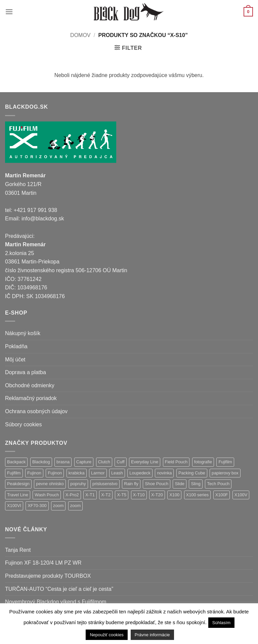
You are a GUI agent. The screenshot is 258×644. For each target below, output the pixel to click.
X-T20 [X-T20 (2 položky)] (157, 495)
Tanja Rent (18, 550)
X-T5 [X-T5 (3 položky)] (122, 495)
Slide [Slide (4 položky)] (179, 484)
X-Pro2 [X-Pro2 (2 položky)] (72, 495)
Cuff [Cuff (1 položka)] (120, 462)
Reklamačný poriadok (31, 398)
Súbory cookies (23, 424)
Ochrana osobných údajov (36, 411)
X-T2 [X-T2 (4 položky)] (106, 495)
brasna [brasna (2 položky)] (63, 462)
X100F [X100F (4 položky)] (222, 495)
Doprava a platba (26, 372)
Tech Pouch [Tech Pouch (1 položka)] (218, 484)
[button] (9, 12)
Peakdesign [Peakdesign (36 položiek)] (18, 484)
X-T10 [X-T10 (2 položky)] (139, 495)
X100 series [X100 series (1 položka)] (198, 495)
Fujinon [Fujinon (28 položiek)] (34, 473)
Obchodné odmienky (30, 385)
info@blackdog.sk (43, 219)
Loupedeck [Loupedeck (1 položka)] (140, 473)
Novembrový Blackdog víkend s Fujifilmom (56, 602)
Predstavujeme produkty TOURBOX (48, 576)
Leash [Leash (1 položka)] (117, 473)
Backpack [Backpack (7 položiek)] (16, 462)
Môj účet (15, 360)
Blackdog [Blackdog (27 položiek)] (41, 462)
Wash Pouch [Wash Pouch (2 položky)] (47, 495)
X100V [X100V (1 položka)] (241, 495)
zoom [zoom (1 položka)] (75, 506)
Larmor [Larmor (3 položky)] (98, 473)
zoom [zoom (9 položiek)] (58, 506)
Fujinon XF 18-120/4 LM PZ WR (43, 563)
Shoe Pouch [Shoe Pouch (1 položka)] (157, 484)
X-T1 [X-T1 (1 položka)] (90, 495)
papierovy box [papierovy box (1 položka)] (225, 473)
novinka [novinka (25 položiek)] (164, 473)
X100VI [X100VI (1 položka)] (14, 506)
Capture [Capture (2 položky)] (84, 462)
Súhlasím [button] (221, 623)
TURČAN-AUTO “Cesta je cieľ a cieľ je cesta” (59, 589)
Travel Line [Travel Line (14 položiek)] (18, 495)
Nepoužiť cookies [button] (106, 635)
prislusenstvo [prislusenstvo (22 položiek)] (105, 484)
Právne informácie (152, 635)
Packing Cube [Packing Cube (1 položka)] (192, 473)
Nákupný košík (23, 333)
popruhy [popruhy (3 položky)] (78, 484)
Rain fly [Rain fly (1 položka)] (131, 484)
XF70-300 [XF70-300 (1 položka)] (37, 506)
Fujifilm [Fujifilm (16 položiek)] (14, 473)
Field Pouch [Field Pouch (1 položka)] (176, 462)
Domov (80, 35)
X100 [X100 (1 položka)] (174, 495)
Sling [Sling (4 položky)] (196, 484)
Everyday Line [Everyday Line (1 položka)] (145, 462)
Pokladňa (16, 346)
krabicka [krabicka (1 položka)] (77, 473)
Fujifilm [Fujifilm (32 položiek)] (225, 462)
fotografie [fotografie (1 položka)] (203, 462)
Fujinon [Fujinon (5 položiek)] (55, 473)
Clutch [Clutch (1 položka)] (104, 462)
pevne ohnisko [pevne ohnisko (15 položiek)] (50, 484)
